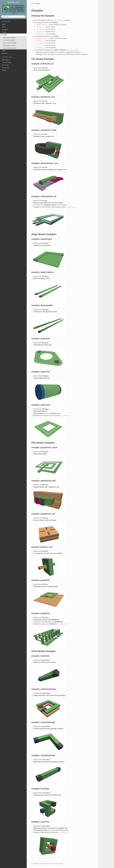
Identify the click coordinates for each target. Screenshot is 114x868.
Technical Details (7, 62)
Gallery (4, 51)
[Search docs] (13, 17)
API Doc (4, 70)
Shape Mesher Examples (10, 43)
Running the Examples (9, 38)
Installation (5, 29)
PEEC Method (6, 60)
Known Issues (6, 68)
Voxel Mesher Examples (10, 48)
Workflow (5, 53)
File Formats (5, 65)
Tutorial (4, 32)
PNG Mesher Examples (9, 45)
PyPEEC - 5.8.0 (13, 8)
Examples (4, 35)
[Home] (32, 4)
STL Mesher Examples (9, 40)
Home (4, 24)
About (4, 27)
